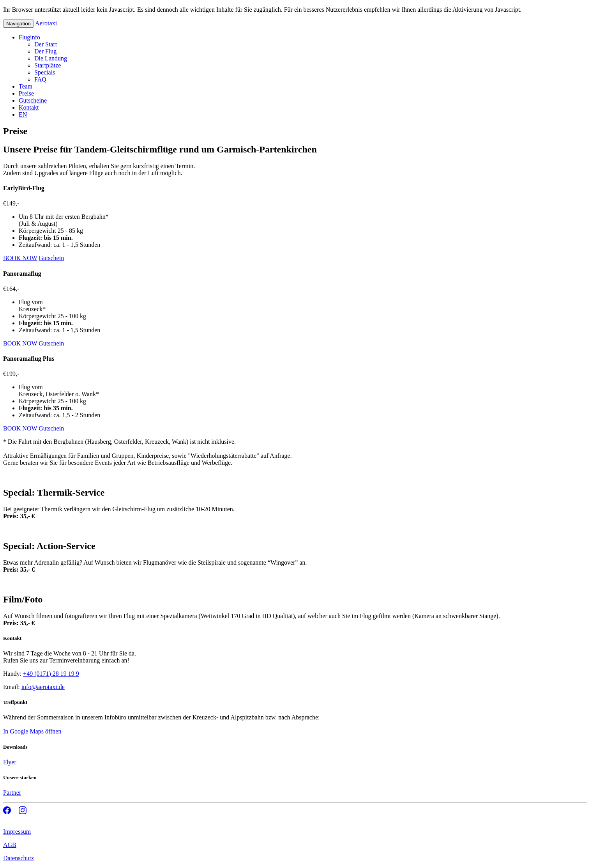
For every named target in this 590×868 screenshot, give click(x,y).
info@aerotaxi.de (43, 687)
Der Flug (45, 51)
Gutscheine (33, 100)
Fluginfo (29, 37)
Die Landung (51, 58)
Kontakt (29, 107)
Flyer (10, 762)
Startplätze (48, 65)
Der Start (46, 44)
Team (26, 86)
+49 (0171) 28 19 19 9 (51, 674)
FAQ (40, 79)
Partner (12, 793)
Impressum (17, 832)
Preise (26, 93)
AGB (10, 845)
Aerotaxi (46, 23)
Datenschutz (19, 858)
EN (23, 114)
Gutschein (51, 258)
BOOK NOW (20, 258)
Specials (45, 72)
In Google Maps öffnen (32, 731)
